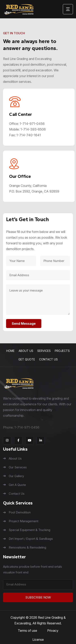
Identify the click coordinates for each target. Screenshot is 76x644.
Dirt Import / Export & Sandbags (28, 539)
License (38, 640)
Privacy (53, 631)
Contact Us (48, 359)
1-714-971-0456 (32, 124)
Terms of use (27, 631)
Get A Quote (14, 485)
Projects (62, 351)
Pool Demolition (17, 512)
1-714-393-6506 (33, 129)
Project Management (21, 521)
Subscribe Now (38, 597)
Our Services (15, 467)
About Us (26, 351)
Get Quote (27, 359)
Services (44, 351)
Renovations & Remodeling (25, 547)
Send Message (24, 324)
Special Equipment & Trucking (27, 530)
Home (10, 351)
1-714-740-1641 (29, 135)
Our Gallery (13, 476)
